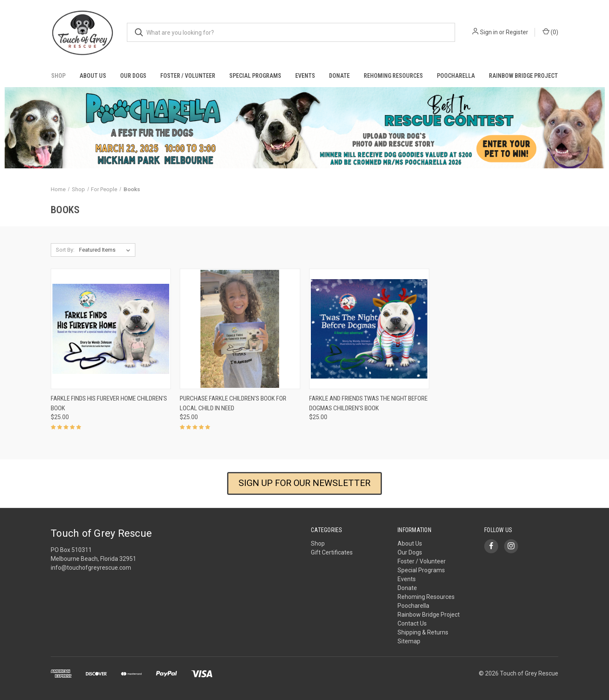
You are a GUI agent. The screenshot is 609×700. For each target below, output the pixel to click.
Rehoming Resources (393, 76)
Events (305, 76)
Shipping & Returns (423, 632)
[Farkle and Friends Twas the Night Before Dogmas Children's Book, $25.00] (369, 329)
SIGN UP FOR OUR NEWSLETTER (304, 483)
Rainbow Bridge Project (523, 76)
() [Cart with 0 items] (550, 32)
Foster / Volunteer (188, 76)
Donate (339, 76)
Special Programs (255, 76)
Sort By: (65, 250)
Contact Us (412, 623)
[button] (305, 128)
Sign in (489, 32)
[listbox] (106, 250)
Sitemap (409, 641)
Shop (58, 76)
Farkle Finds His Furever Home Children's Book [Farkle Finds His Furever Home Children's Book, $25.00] (109, 403)
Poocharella (456, 76)
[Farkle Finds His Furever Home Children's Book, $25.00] (111, 329)
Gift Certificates (332, 552)
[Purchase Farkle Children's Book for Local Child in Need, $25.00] (240, 329)
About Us (93, 76)
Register (517, 32)
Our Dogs (133, 76)
